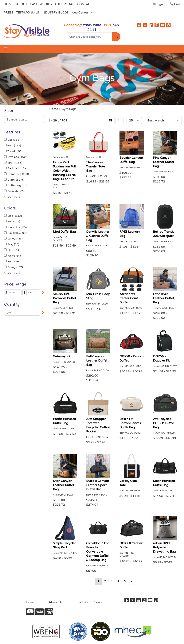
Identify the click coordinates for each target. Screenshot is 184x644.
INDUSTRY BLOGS (55, 13)
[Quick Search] (88, 37)
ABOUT (22, 4)
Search (99, 602)
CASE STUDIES (41, 4)
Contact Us (80, 602)
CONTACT (85, 4)
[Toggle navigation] (6, 49)
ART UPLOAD (65, 4)
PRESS (9, 13)
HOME (9, 4)
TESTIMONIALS (28, 13)
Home (30, 602)
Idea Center (80, 13)
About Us (56, 602)
